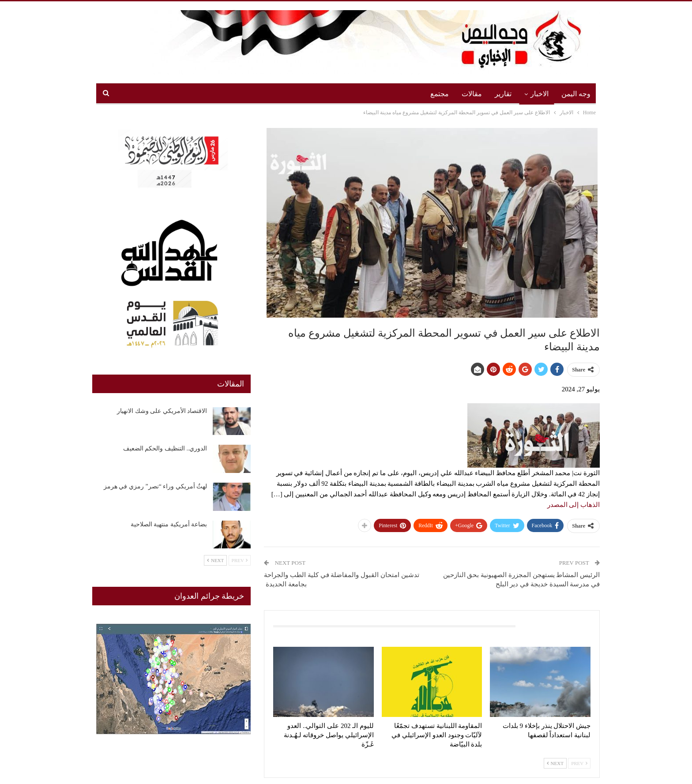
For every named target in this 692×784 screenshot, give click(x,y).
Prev (579, 763)
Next (555, 763)
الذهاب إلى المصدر (574, 505)
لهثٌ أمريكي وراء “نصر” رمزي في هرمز (155, 486)
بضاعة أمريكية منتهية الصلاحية (169, 524)
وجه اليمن (576, 94)
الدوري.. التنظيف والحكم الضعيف (165, 448)
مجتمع (440, 94)
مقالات (472, 94)
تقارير (503, 94)
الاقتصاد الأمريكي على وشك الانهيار (162, 411)
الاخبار (540, 94)
